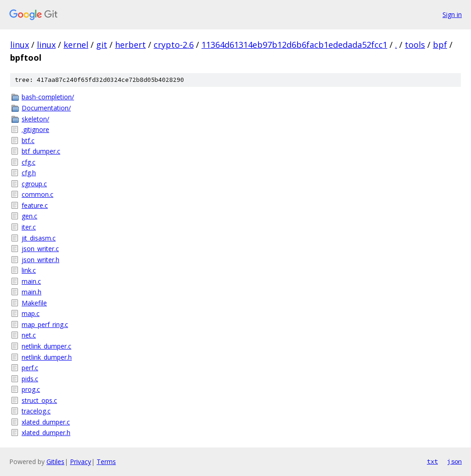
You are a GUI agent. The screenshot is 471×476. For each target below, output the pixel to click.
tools (415, 45)
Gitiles (55, 462)
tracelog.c (36, 411)
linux (20, 45)
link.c (29, 270)
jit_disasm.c (39, 238)
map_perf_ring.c (45, 324)
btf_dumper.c (41, 151)
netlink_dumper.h (47, 357)
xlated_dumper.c (46, 422)
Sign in (452, 14)
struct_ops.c (39, 400)
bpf (440, 45)
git (102, 45)
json (454, 461)
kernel (76, 45)
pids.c (30, 379)
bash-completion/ (48, 97)
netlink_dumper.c (46, 346)
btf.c (28, 141)
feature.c (35, 205)
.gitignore (35, 129)
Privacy (80, 462)
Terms (106, 462)
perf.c (30, 368)
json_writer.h (40, 260)
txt (432, 461)
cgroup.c (34, 184)
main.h (32, 292)
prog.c (31, 389)
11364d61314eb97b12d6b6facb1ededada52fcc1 (294, 45)
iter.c (29, 227)
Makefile (34, 303)
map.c (31, 313)
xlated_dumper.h (46, 433)
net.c (29, 335)
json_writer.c (40, 249)
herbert (130, 45)
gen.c (29, 216)
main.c (31, 281)
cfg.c (29, 162)
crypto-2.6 (174, 45)
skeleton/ (35, 119)
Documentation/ (46, 108)
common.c (37, 194)
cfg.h (29, 173)
